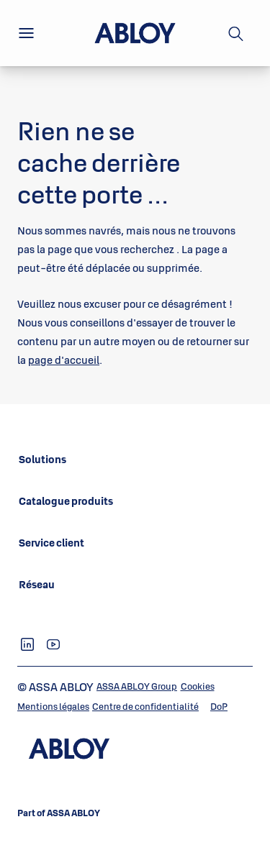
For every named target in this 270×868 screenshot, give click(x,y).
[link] (42, 460)
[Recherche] (236, 33)
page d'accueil (64, 360)
